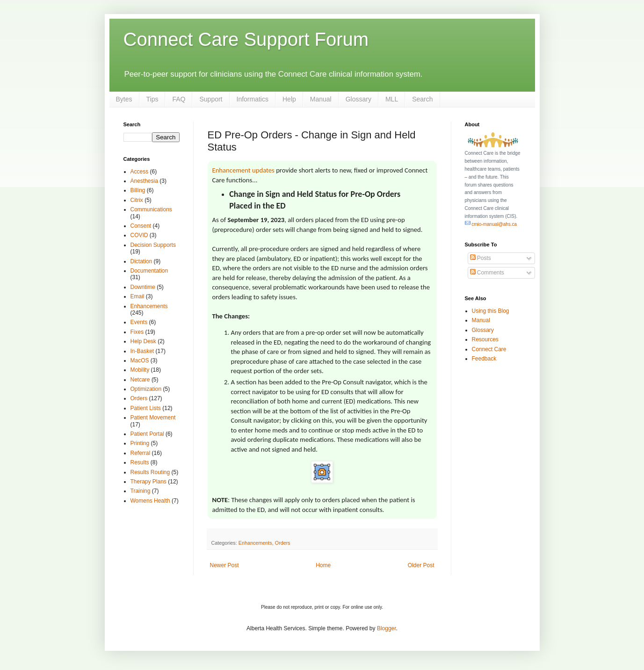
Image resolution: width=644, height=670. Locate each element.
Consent (141, 226)
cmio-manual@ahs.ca (491, 224)
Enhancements (255, 543)
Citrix (137, 200)
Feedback (484, 359)
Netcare (140, 380)
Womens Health (150, 501)
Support (211, 99)
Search (422, 99)
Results (140, 462)
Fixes (137, 332)
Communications (151, 209)
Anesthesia (144, 181)
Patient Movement (153, 418)
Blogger (387, 628)
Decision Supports (153, 245)
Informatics (253, 99)
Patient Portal (147, 434)
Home (323, 565)
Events (139, 322)
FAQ (179, 99)
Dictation (141, 261)
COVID (139, 235)
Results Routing (150, 472)
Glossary (358, 99)
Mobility (140, 370)
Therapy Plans (148, 482)
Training (141, 491)
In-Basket (142, 351)
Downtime (143, 287)
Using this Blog (491, 311)
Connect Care (489, 349)
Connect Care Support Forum (246, 39)
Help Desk (143, 341)
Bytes (124, 99)
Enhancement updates (243, 170)
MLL (392, 99)
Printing (140, 443)
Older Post (421, 565)
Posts (481, 258)
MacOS (140, 360)
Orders (283, 543)
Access (140, 172)
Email (137, 296)
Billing (138, 190)
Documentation (149, 271)
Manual (321, 99)
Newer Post (224, 565)
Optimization (146, 389)
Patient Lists (146, 408)
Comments (487, 273)
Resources (485, 339)
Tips (152, 99)
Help (289, 99)
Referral (141, 453)
